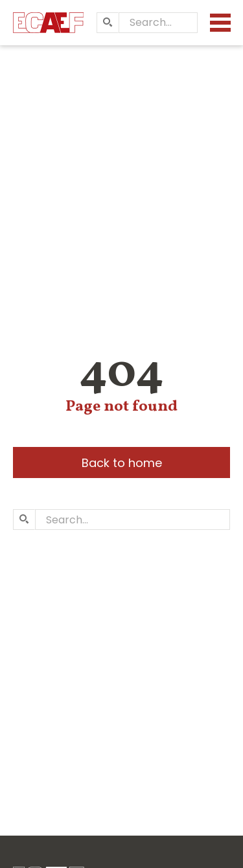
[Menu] (220, 23)
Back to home (122, 463)
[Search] (108, 23)
